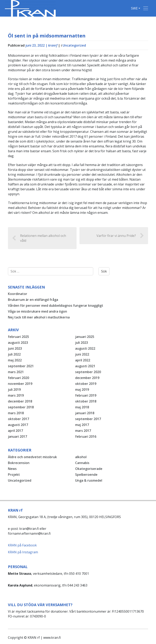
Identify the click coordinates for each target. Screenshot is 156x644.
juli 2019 (14, 390)
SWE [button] (134, 8)
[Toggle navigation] (146, 8)
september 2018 (21, 407)
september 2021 (21, 366)
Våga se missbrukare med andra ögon (37, 311)
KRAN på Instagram (23, 552)
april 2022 (83, 360)
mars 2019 (16, 395)
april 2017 (15, 431)
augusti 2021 (85, 366)
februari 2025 (18, 337)
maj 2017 (82, 425)
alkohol (81, 457)
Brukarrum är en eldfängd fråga (33, 300)
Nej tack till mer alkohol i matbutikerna (39, 317)
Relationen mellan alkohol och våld (39, 238)
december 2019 (87, 378)
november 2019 (20, 384)
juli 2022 (14, 354)
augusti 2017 (18, 425)
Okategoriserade (89, 469)
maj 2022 (15, 360)
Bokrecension (19, 463)
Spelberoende (86, 475)
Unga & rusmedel (89, 480)
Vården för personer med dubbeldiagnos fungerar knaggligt (56, 306)
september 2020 (88, 372)
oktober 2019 (86, 384)
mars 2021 (16, 372)
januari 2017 (17, 436)
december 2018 (20, 401)
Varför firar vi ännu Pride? (120, 236)
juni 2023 (15, 348)
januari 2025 (85, 337)
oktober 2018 (86, 401)
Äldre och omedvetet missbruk (32, 457)
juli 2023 (82, 343)
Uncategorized (74, 45)
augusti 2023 (18, 343)
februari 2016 (86, 436)
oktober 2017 (18, 419)
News (12, 469)
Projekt (14, 475)
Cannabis (82, 463)
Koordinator (18, 294)
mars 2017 (83, 431)
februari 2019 (86, 395)
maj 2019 (82, 390)
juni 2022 (82, 354)
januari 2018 (85, 413)
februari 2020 (18, 378)
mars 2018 (16, 413)
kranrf (53, 45)
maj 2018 (82, 407)
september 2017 (88, 419)
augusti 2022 (85, 348)
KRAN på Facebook (22, 545)
